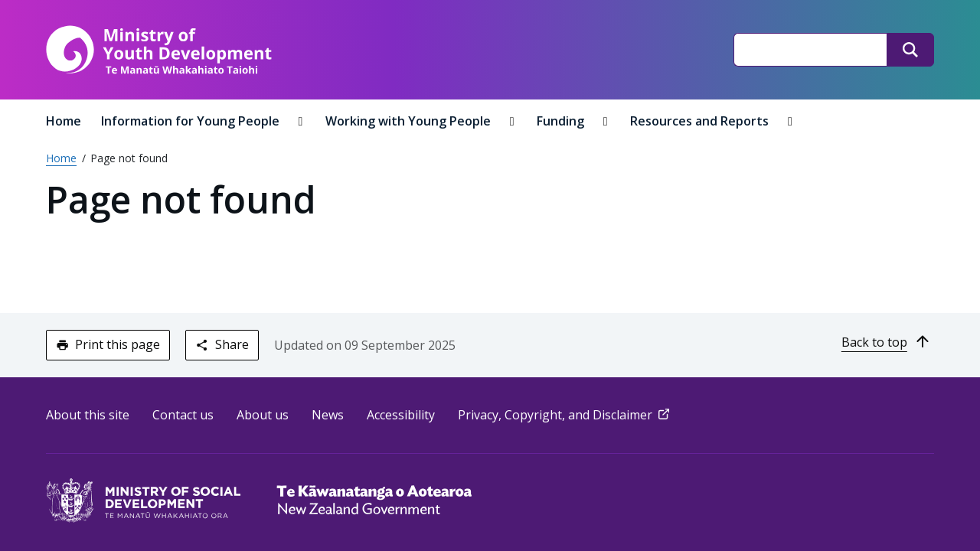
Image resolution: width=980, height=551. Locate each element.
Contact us (183, 415)
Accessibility (401, 415)
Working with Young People (410, 121)
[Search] (910, 50)
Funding (562, 121)
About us (263, 415)
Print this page (108, 344)
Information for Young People (192, 121)
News (328, 415)
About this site (88, 415)
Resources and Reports (701, 121)
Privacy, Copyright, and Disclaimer (565, 415)
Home (64, 121)
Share (222, 344)
